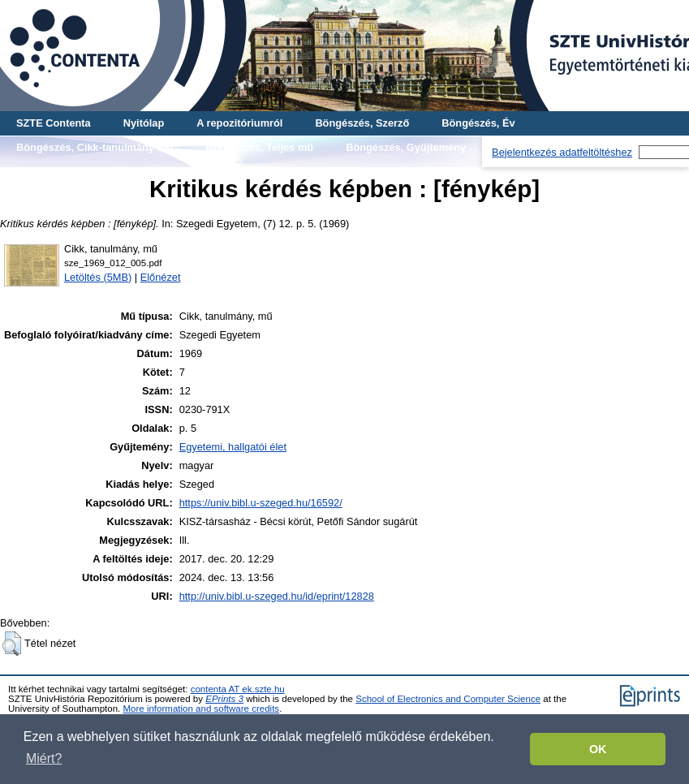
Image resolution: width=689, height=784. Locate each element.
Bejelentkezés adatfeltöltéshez (562, 152)
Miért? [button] (44, 758)
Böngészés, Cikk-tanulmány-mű (95, 147)
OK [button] (598, 749)
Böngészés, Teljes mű (259, 147)
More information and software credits (201, 709)
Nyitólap (144, 123)
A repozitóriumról (239, 123)
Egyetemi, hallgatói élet (233, 447)
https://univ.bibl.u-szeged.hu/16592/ (261, 503)
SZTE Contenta (54, 123)
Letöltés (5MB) (98, 277)
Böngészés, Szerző (362, 123)
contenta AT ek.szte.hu (238, 689)
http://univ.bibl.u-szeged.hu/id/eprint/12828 (277, 596)
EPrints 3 (224, 699)
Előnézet (161, 277)
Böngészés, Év (478, 123)
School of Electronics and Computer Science (448, 699)
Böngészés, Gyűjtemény (406, 147)
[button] (12, 644)
